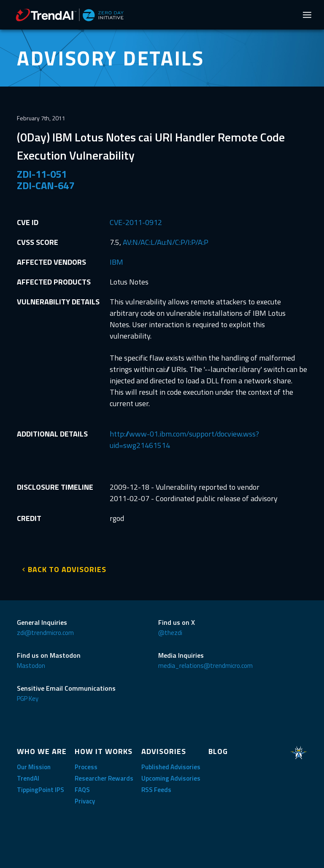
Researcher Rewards (104, 778)
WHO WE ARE (42, 751)
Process (86, 767)
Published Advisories (171, 767)
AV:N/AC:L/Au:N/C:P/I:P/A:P (166, 242)
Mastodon (31, 666)
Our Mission (34, 767)
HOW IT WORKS (104, 751)
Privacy (85, 801)
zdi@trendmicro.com (45, 633)
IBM (116, 262)
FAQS (82, 790)
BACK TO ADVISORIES (67, 569)
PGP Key (28, 698)
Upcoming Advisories (171, 778)
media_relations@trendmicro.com (205, 666)
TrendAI (28, 778)
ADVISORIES (164, 751)
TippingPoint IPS (40, 790)
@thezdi (170, 633)
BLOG (218, 751)
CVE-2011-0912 (136, 222)
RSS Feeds (156, 790)
